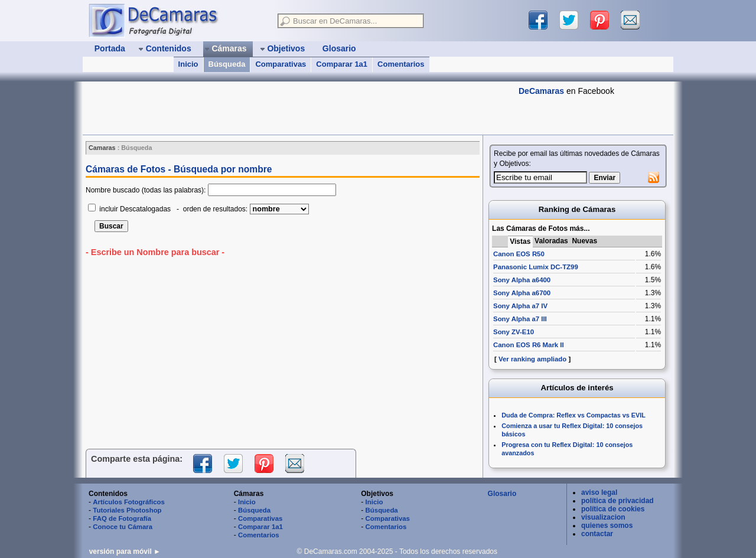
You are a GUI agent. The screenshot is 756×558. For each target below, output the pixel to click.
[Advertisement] (298, 108)
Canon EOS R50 (519, 254)
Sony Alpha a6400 (522, 280)
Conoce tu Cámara (123, 527)
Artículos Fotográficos (129, 502)
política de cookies (613, 509)
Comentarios (401, 64)
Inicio (188, 64)
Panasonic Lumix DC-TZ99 (536, 267)
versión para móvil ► (125, 552)
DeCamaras (541, 91)
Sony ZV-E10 (514, 332)
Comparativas (281, 64)
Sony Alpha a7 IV (520, 306)
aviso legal (599, 492)
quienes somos (607, 526)
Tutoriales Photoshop (127, 510)
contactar (597, 534)
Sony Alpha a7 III (520, 319)
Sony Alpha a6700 (522, 293)
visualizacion (603, 517)
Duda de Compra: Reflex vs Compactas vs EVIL (573, 415)
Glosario (502, 494)
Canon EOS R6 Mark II (529, 345)
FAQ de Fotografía (122, 518)
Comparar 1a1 (342, 64)
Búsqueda (227, 64)
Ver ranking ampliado (532, 359)
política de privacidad (617, 501)
